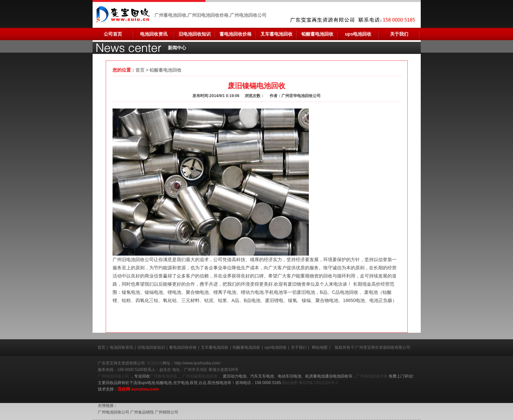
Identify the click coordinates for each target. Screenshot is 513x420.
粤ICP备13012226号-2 (318, 383)
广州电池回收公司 (114, 376)
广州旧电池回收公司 (133, 260)
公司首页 (113, 34)
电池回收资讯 (154, 34)
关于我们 (399, 34)
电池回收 (155, 363)
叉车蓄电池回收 (276, 34)
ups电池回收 (358, 34)
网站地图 (320, 347)
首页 (140, 70)
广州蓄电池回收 (164, 376)
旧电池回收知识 (195, 34)
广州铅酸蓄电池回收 (200, 376)
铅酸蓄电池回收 (317, 34)
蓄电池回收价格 (236, 34)
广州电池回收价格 (372, 376)
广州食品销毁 (142, 412)
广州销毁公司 (167, 412)
